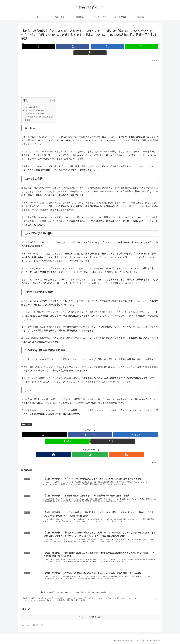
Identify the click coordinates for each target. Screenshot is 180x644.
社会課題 (157, 637)
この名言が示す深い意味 (35, 104)
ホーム (104, 637)
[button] (136, 47)
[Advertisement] (90, 73)
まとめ (27, 113)
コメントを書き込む (90, 614)
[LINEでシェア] (113, 47)
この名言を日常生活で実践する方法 (39, 110)
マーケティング (133, 637)
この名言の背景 (31, 101)
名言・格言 (27, 418)
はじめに (28, 98)
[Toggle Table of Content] (51, 94)
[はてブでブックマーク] (90, 47)
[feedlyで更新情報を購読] (90, 448)
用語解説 (122, 637)
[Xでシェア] (44, 47)
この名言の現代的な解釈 (35, 107)
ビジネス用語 (146, 637)
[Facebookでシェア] (67, 47)
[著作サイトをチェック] (85, 448)
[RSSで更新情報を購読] (95, 448)
